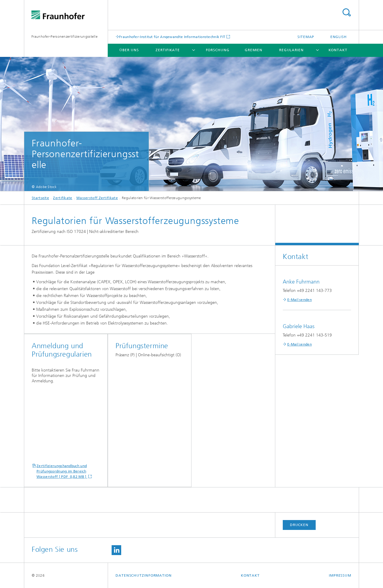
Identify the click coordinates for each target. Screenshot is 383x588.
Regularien (291, 50)
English (339, 37)
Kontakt (338, 50)
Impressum (340, 575)
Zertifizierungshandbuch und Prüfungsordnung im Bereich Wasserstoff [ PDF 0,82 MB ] (62, 471)
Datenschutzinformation (144, 575)
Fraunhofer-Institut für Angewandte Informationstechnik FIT (172, 37)
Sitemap (306, 37)
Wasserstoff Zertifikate (97, 198)
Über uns (129, 50)
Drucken (299, 525)
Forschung (218, 50)
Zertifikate (168, 50)
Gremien (254, 50)
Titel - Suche (346, 12)
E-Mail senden (300, 300)
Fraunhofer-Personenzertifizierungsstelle (64, 37)
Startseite (40, 198)
